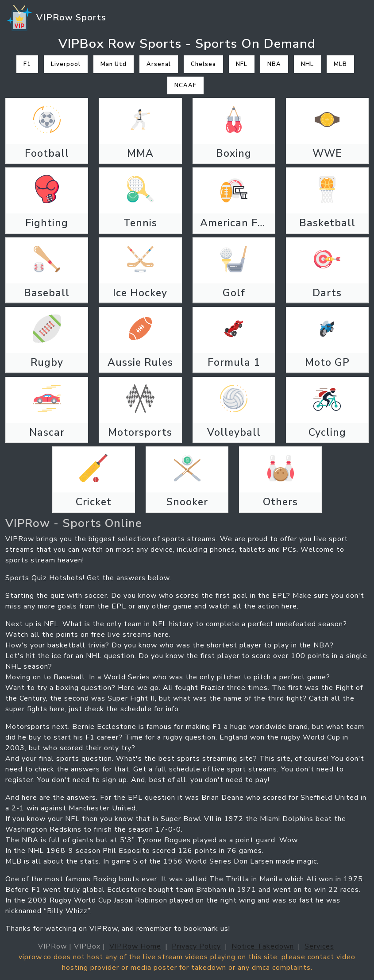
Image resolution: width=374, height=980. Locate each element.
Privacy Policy (196, 946)
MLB (340, 64)
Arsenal (159, 64)
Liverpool (66, 64)
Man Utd (114, 64)
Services (319, 946)
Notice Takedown (263, 946)
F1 (27, 64)
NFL (242, 64)
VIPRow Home (135, 946)
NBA (274, 64)
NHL (307, 64)
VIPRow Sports (56, 18)
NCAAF (185, 85)
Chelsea (203, 64)
